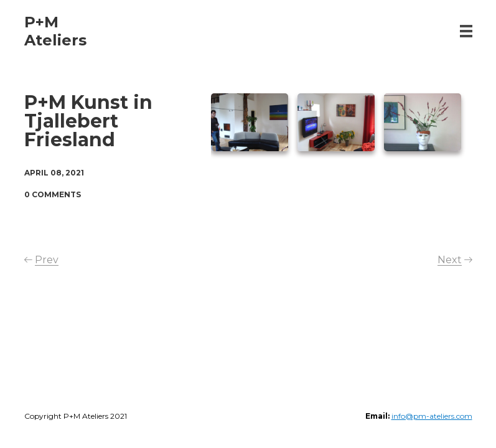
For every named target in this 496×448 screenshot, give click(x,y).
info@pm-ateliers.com (432, 416)
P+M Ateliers (55, 31)
